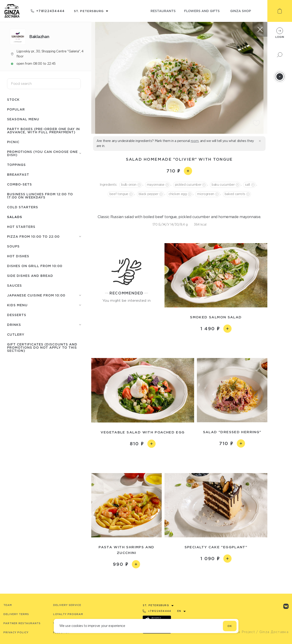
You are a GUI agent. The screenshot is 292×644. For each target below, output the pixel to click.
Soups (13, 246)
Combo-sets (20, 184)
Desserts (17, 315)
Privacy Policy (16, 632)
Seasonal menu (23, 119)
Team (8, 605)
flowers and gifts (202, 11)
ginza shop (241, 11)
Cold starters (23, 207)
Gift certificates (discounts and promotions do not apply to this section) (42, 347)
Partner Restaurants (22, 623)
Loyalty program (68, 614)
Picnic (13, 142)
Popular (16, 109)
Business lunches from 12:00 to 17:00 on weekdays (40, 196)
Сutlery (16, 334)
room (195, 141)
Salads (15, 217)
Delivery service (67, 605)
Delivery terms (16, 614)
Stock (13, 99)
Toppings (16, 165)
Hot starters (21, 227)
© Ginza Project (240, 632)
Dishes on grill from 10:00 (35, 266)
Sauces (14, 285)
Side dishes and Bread (30, 276)
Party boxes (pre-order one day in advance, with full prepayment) (43, 130)
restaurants (163, 11)
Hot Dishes (18, 256)
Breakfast (18, 174)
